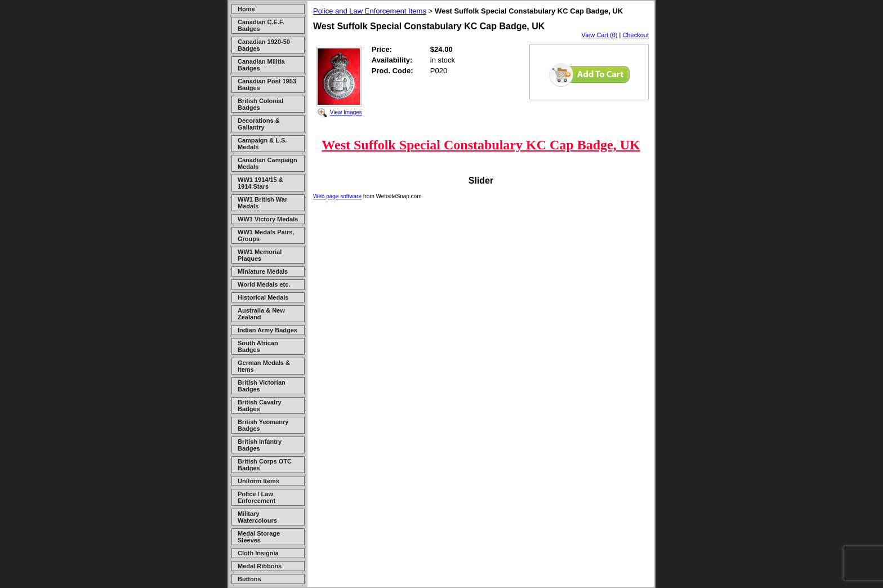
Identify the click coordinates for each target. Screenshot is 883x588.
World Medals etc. (264, 284)
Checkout (636, 35)
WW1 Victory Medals (268, 219)
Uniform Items (258, 481)
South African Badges (258, 346)
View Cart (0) (600, 35)
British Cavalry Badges (260, 406)
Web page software (337, 196)
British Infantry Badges (260, 445)
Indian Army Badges (267, 330)
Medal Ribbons (260, 566)
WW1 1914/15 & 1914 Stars (260, 183)
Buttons (249, 579)
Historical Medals (263, 297)
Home (246, 9)
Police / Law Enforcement (257, 497)
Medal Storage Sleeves (259, 537)
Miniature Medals (263, 271)
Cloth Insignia (258, 553)
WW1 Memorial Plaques (260, 255)
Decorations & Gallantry (259, 124)
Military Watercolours (257, 517)
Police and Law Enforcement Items (370, 11)
